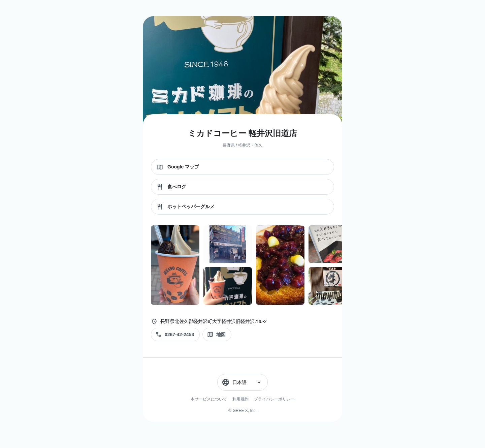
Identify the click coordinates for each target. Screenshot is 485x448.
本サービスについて (209, 399)
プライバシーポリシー (274, 399)
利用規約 (240, 399)
